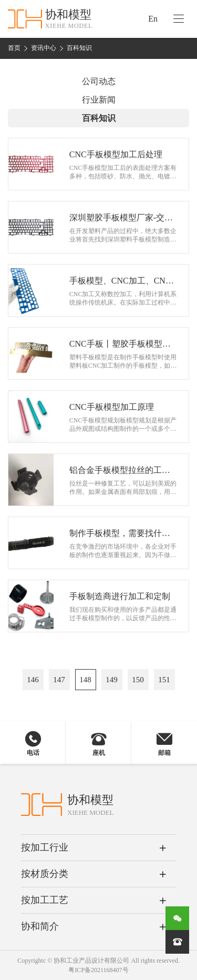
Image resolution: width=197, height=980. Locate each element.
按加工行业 (45, 847)
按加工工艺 (45, 900)
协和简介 (40, 926)
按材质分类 (45, 874)
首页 (14, 48)
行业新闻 (99, 100)
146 (33, 680)
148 (85, 680)
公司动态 (99, 81)
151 (164, 680)
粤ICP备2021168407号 (98, 970)
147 (59, 680)
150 (138, 680)
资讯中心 (44, 48)
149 (112, 680)
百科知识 (79, 48)
